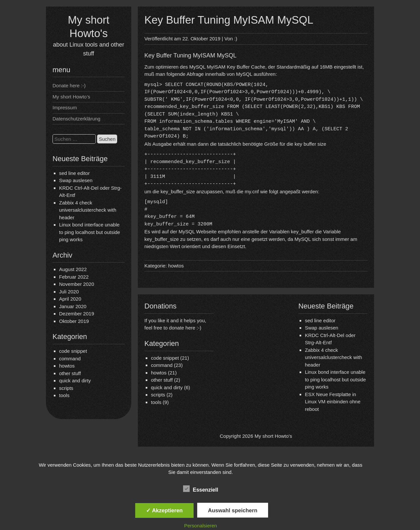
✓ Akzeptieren (164, 510)
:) (236, 39)
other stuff (70, 373)
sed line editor (74, 173)
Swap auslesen (76, 180)
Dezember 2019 (77, 314)
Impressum (65, 107)
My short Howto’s (71, 97)
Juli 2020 (69, 292)
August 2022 (73, 269)
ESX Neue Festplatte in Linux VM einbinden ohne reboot (333, 402)
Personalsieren (200, 526)
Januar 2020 (73, 306)
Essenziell (201, 489)
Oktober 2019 (74, 321)
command (70, 359)
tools (64, 395)
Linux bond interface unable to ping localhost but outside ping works (90, 232)
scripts (66, 388)
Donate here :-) (69, 85)
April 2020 (70, 299)
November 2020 (77, 284)
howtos (67, 366)
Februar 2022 (74, 277)
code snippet (73, 351)
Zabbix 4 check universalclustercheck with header (88, 210)
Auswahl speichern (233, 510)
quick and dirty (75, 381)
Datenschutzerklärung (76, 119)
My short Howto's (273, 436)
